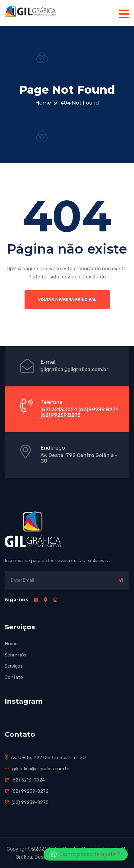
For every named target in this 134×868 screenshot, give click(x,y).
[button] (86, 854)
